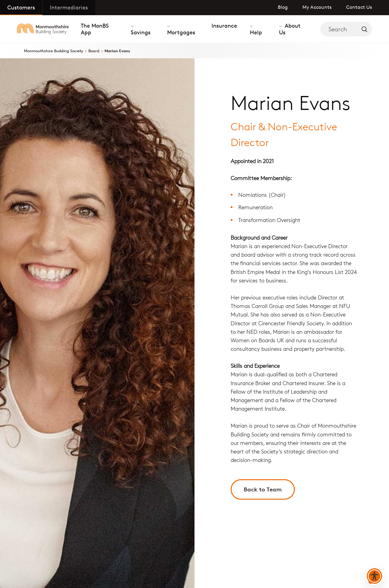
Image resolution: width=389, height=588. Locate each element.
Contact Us (359, 7)
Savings (141, 32)
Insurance (224, 26)
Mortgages (181, 32)
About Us (290, 29)
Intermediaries (69, 7)
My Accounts (317, 7)
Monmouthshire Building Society (54, 51)
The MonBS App (95, 29)
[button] (374, 576)
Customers (21, 7)
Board (94, 51)
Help (256, 32)
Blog (283, 7)
